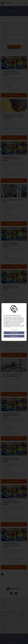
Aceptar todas (14, 336)
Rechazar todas (14, 333)
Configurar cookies (14, 330)
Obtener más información (18, 327)
